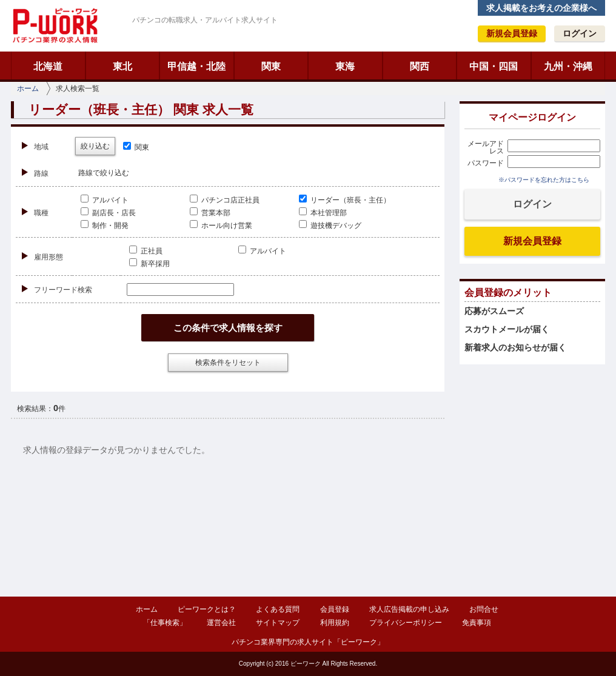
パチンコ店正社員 (225, 200)
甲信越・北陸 (196, 66)
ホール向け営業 (221, 226)
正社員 (146, 251)
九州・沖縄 (568, 66)
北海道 (48, 66)
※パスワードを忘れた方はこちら (544, 180)
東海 (345, 66)
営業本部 (210, 213)
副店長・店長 (108, 213)
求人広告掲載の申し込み (409, 609)
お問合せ (484, 609)
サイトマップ (278, 623)
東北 (122, 66)
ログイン (580, 33)
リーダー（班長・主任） (345, 200)
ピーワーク (55, 25)
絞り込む (95, 146)
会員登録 (335, 609)
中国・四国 (494, 66)
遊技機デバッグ (330, 226)
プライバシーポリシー (406, 623)
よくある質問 (278, 609)
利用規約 (335, 623)
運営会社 (221, 623)
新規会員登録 (512, 33)
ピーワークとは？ (207, 609)
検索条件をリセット (228, 363)
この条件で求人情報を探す (228, 328)
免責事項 (477, 623)
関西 (420, 66)
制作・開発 (105, 226)
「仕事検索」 (165, 623)
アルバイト (105, 200)
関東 (271, 66)
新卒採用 (149, 264)
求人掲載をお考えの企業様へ (541, 8)
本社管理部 (323, 213)
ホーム (28, 89)
